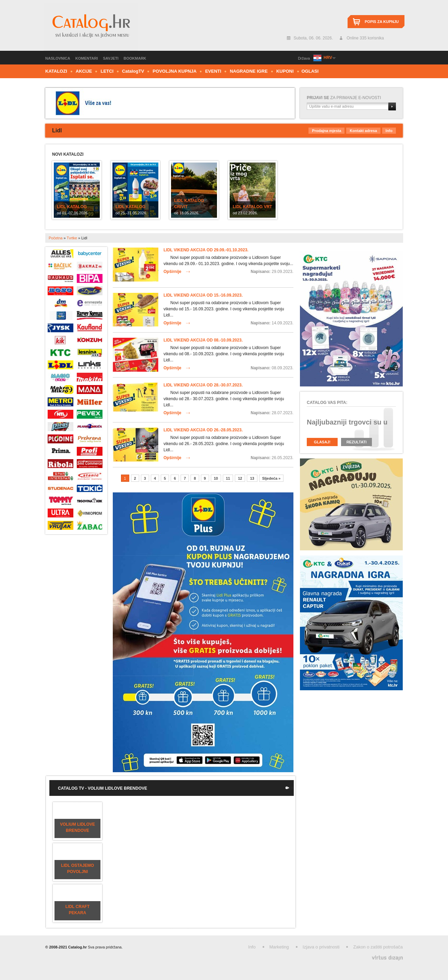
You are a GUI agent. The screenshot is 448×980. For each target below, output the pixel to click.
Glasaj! (322, 442)
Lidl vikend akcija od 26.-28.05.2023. (203, 430)
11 (228, 478)
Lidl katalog (72, 207)
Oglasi (310, 71)
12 (240, 478)
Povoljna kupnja (174, 71)
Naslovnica (58, 58)
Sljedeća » (271, 478)
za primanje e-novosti (344, 98)
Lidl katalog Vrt (252, 207)
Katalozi (56, 71)
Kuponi (285, 71)
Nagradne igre (249, 71)
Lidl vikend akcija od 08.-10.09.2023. (203, 340)
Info (389, 131)
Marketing (279, 947)
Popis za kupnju (382, 22)
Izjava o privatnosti (321, 947)
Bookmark (135, 58)
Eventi (213, 71)
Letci (107, 71)
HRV (328, 58)
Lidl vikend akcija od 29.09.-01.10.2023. (206, 250)
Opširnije (172, 272)
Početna (56, 238)
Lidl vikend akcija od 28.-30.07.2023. (203, 385)
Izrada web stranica (1, 956)
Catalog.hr (91, 27)
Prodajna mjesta (326, 131)
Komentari (87, 58)
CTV (133, 71)
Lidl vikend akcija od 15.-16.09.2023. (203, 295)
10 (216, 478)
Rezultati (357, 442)
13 (252, 478)
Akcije (84, 71)
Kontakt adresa (363, 131)
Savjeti (111, 58)
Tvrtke (72, 238)
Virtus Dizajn (387, 958)
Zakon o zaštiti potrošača (378, 947)
